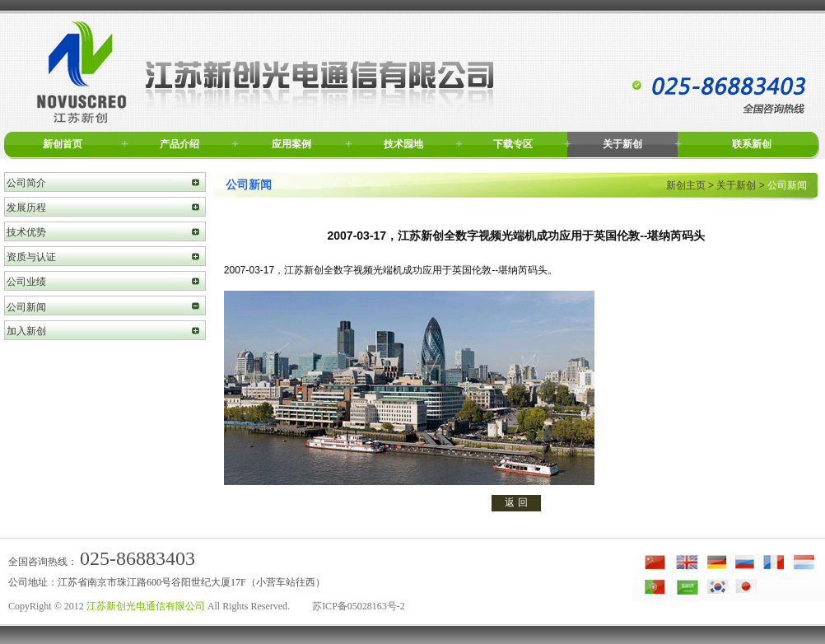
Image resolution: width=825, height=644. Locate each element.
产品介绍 (179, 144)
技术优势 (26, 232)
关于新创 (622, 144)
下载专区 (513, 144)
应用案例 (291, 144)
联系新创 (752, 144)
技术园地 (403, 144)
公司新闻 (26, 307)
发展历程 (26, 208)
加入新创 (26, 331)
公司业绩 (26, 282)
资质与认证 (31, 257)
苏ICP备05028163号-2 (359, 606)
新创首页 (63, 144)
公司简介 (26, 183)
